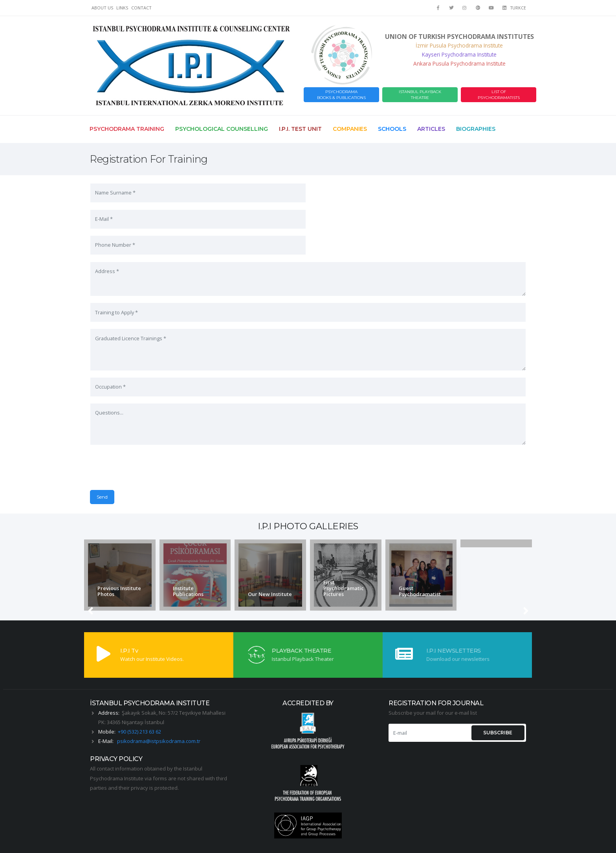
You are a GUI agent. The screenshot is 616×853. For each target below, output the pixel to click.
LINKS (122, 8)
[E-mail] (429, 711)
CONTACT (141, 8)
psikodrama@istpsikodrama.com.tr (159, 719)
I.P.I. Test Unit (300, 129)
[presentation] (150, 467)
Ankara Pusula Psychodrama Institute (459, 63)
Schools (392, 129)
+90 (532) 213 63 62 (139, 710)
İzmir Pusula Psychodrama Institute (459, 45)
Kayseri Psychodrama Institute (459, 54)
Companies (350, 129)
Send (320, 464)
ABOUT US (102, 8)
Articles (431, 129)
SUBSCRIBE (498, 711)
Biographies (476, 129)
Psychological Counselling (222, 129)
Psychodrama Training (127, 129)
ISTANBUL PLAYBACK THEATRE (420, 95)
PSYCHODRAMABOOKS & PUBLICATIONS (341, 95)
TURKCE (518, 8)
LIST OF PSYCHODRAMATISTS (499, 95)
